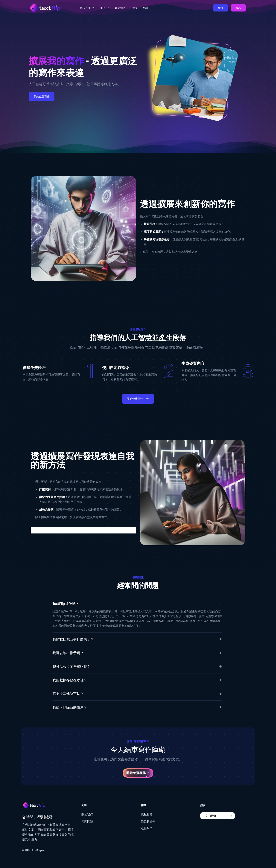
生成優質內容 (193, 363)
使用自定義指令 (116, 368)
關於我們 (87, 815)
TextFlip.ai (38, 850)
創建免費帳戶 (34, 368)
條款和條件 (148, 821)
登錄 (220, 8)
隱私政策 (147, 815)
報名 (238, 8)
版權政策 (147, 828)
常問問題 (87, 821)
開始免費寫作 (42, 97)
